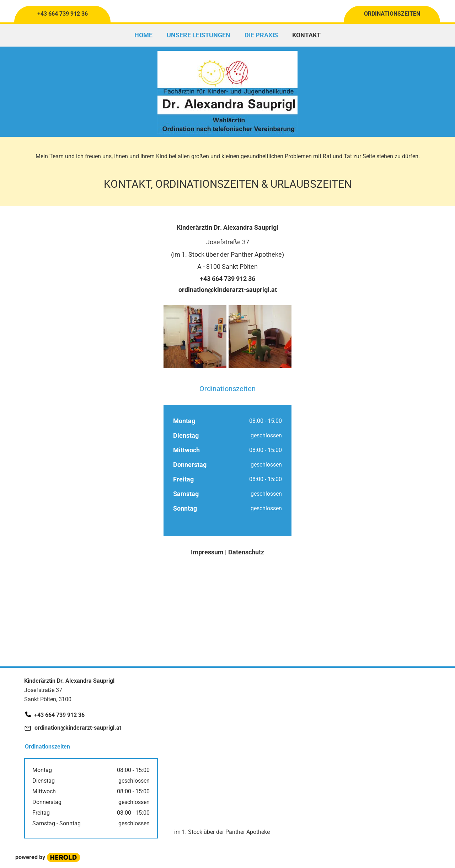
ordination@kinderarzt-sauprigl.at (228, 290)
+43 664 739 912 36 (227, 279)
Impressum (208, 552)
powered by (30, 857)
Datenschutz (246, 552)
